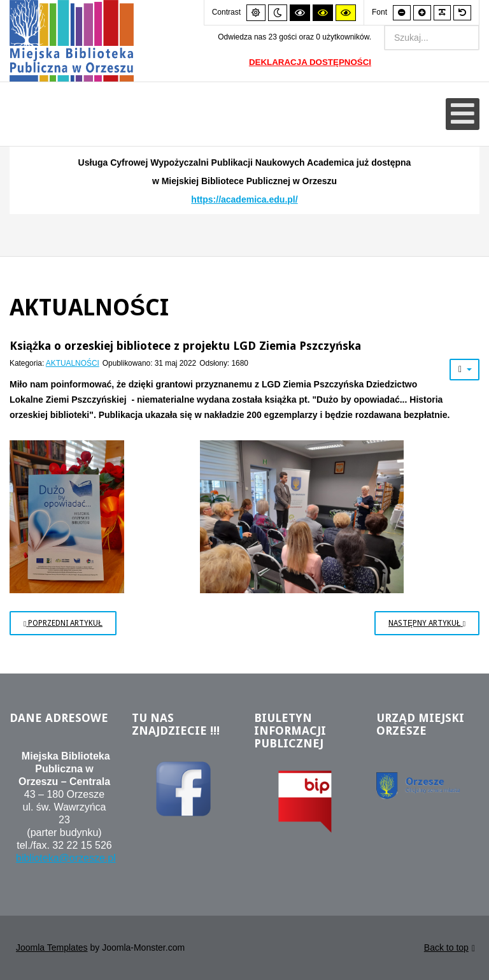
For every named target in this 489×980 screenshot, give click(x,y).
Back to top (450, 948)
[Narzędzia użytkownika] (464, 370)
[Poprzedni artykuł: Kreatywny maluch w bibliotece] (63, 623)
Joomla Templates (52, 948)
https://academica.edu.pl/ (244, 199)
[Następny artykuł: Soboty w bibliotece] (427, 623)
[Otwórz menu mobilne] (463, 114)
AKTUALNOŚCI (73, 363)
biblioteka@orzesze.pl (66, 858)
